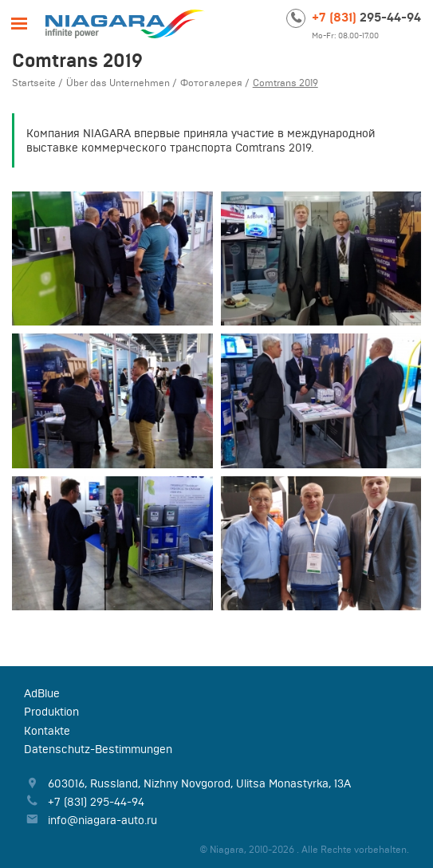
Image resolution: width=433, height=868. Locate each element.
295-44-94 (366, 17)
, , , (199, 783)
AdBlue (42, 693)
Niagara (125, 24)
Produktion (51, 712)
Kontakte (47, 731)
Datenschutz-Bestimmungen (98, 749)
